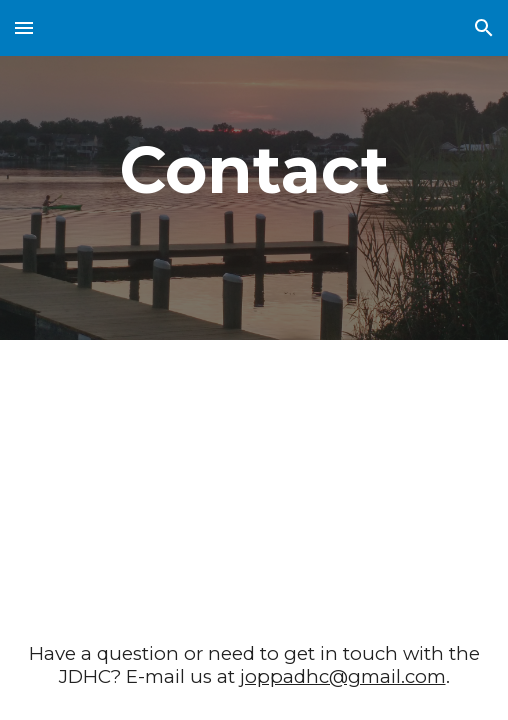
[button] (24, 27)
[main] (253, 169)
